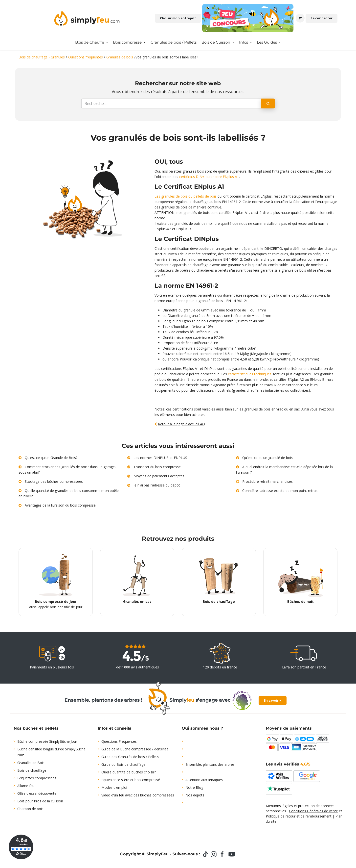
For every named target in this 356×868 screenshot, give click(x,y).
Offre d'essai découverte (37, 793)
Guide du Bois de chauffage (123, 764)
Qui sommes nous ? (202, 728)
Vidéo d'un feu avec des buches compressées (138, 795)
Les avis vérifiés (288, 764)
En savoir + (273, 700)
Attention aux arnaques (204, 780)
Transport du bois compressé (157, 467)
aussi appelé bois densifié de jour (56, 581)
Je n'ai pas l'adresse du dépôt (157, 485)
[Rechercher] (268, 103)
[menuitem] (92, 42)
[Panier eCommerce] (300, 18)
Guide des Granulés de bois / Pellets (130, 757)
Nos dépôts (195, 795)
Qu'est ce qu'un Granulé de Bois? (51, 458)
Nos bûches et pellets (36, 728)
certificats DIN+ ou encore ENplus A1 (209, 177)
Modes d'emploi (114, 787)
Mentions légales (279, 806)
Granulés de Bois (31, 763)
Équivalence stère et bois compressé (131, 780)
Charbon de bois (30, 809)
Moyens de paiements (289, 728)
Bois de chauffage (32, 770)
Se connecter (322, 18)
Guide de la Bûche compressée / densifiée (135, 749)
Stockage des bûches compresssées (54, 481)
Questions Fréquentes (119, 741)
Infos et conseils (114, 728)
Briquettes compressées (37, 778)
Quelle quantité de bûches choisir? (129, 772)
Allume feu (26, 786)
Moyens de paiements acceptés (159, 476)
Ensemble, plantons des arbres (210, 764)
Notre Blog (194, 787)
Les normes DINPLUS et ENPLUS (160, 458)
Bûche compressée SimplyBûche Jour (47, 741)
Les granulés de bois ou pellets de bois (186, 196)
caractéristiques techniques (250, 374)
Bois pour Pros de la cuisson (40, 801)
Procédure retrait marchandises (267, 481)
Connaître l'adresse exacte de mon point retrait (280, 491)
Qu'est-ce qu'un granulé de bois (267, 458)
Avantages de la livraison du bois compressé (60, 505)
